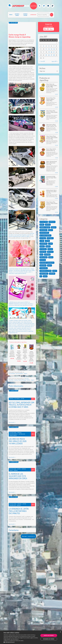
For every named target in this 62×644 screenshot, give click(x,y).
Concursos (43, 230)
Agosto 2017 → (55, 61)
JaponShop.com (30, 563)
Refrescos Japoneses (47, 263)
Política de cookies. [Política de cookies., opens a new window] (20, 641)
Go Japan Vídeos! (45, 235)
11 (46, 49)
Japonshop (33, 15)
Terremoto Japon (46, 271)
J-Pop (42, 241)
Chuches (11, 391)
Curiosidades (19, 385)
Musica (50, 249)
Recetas (43, 260)
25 (46, 55)
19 (49, 52)
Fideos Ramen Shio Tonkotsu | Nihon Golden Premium (52, 112)
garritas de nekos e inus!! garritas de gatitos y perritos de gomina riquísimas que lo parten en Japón (21, 246)
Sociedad (43, 265)
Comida (11, 436)
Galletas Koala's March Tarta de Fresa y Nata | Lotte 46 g (51, 192)
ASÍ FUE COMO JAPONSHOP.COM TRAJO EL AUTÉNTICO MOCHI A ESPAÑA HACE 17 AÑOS (21, 442)
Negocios (43, 252)
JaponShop (34, 6)
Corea (11, 544)
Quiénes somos (17, 15)
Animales (52, 222)
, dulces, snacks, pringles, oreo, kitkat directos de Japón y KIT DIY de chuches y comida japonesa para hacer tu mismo (22, 334)
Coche (16, 391)
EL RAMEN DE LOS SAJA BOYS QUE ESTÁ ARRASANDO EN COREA (18, 550)
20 (51, 52)
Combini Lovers (25, 15)
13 (51, 49)
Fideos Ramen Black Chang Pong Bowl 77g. (51, 125)
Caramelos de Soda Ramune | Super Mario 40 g (51, 178)
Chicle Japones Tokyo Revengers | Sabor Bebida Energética (19, 366)
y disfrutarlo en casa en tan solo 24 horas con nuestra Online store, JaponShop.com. (22, 337)
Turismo (52, 274)
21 (54, 52)
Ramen (16, 544)
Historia (17, 436)
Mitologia (43, 249)
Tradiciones (13, 491)
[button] (21, 642)
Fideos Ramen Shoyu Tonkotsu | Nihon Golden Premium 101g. (52, 137)
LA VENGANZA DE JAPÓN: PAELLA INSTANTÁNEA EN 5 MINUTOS (19, 603)
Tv (41, 276)
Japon (26, 385)
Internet (50, 238)
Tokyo (55, 271)
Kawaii (42, 246)
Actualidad (12, 385)
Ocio (41, 255)
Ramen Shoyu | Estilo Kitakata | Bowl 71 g (51, 150)
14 (54, 49)
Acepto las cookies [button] (49, 635)
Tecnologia (44, 268)
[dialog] (31, 637)
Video (45, 276)
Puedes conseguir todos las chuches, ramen (20, 332)
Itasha (28, 391)
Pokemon (47, 255)
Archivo (42, 68)
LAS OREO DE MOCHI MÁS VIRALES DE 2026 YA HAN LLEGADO (18, 496)
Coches (48, 225)
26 (49, 55)
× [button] (60, 632)
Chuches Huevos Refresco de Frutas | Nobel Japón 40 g (25, 366)
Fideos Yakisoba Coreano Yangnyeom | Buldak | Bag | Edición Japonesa (31, 367)
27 (51, 55)
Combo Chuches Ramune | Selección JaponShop (12, 365)
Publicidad (44, 257)
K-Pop (50, 244)
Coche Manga (22, 391)
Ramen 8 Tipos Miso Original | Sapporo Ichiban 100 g (51, 99)
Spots (49, 265)
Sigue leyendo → (12, 459)
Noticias (50, 252)
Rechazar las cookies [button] (49, 639)
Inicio (11, 15)
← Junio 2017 (42, 61)
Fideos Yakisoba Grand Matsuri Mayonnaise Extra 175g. (51, 163)
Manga (48, 246)
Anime (27, 390)
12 (49, 49)
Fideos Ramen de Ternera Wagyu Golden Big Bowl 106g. (52, 85)
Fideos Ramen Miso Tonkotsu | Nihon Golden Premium (52, 203)
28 (54, 55)
